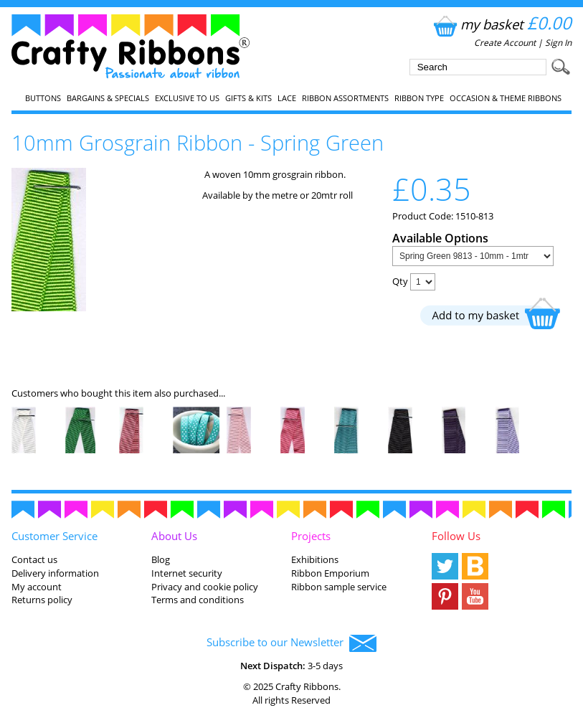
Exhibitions (315, 559)
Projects (311, 536)
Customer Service (54, 536)
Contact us (34, 559)
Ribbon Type (419, 98)
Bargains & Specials (108, 98)
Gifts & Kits (248, 98)
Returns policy (42, 600)
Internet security (187, 573)
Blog (161, 559)
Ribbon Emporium (330, 573)
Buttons (43, 98)
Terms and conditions (198, 600)
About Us (174, 536)
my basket (501, 24)
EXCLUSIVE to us (187, 98)
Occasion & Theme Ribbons (506, 98)
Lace (287, 98)
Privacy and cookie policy (205, 587)
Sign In (558, 43)
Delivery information (55, 573)
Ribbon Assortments (345, 98)
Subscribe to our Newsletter (291, 643)
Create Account (505, 43)
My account (37, 587)
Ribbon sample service (339, 587)
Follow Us (456, 536)
